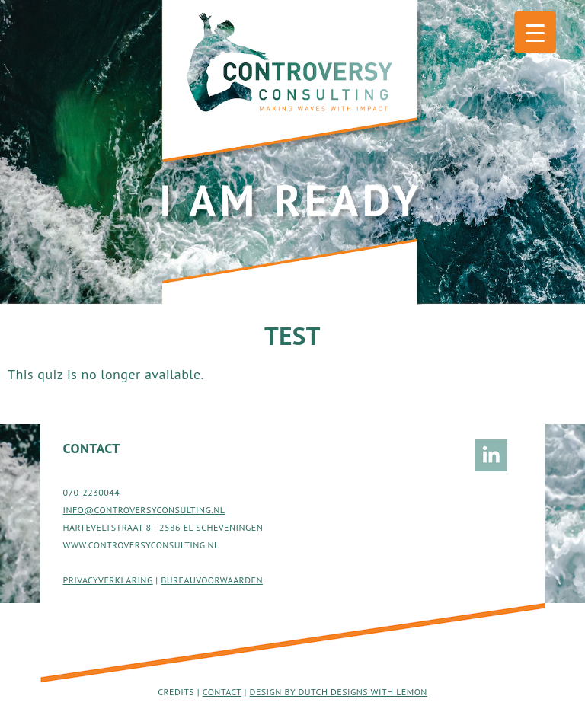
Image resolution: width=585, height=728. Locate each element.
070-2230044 (92, 492)
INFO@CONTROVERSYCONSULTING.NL (144, 510)
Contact (222, 692)
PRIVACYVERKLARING (108, 580)
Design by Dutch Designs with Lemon (339, 692)
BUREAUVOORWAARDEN (212, 580)
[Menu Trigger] (535, 32)
